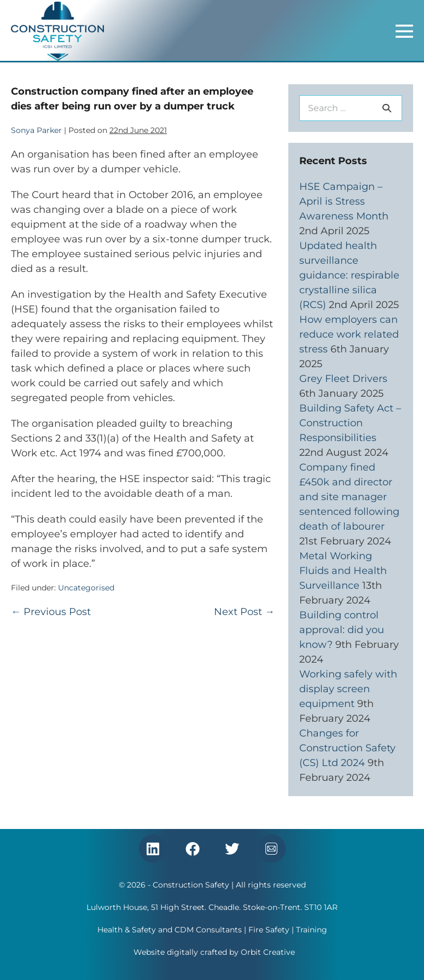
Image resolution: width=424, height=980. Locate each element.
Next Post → (244, 612)
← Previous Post (51, 612)
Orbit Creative (268, 952)
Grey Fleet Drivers (343, 379)
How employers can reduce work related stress (349, 334)
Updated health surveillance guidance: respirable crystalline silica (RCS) (349, 275)
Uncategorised (86, 588)
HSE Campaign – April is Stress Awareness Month (344, 201)
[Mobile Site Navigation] (404, 31)
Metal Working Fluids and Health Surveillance (343, 571)
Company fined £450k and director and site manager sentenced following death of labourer (349, 497)
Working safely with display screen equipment (348, 689)
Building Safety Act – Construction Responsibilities (350, 423)
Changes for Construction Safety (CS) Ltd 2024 (347, 748)
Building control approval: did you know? (342, 630)
